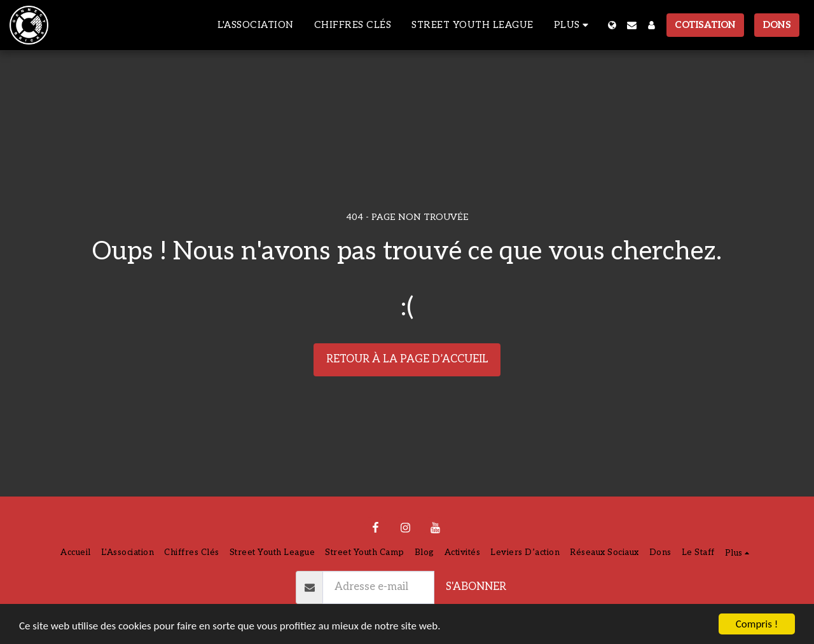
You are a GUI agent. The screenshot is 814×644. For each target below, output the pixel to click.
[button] (632, 25)
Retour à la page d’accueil (407, 359)
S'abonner (476, 587)
